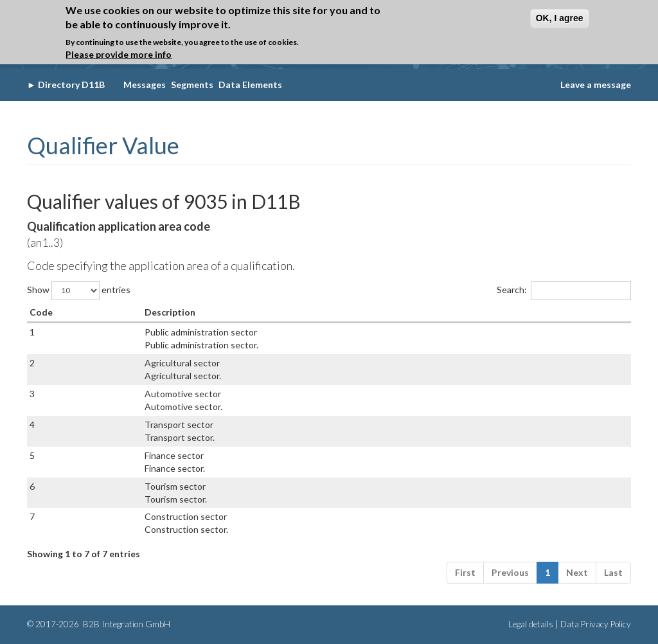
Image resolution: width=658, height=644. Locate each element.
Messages (145, 85)
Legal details (531, 624)
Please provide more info (119, 54)
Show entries (79, 291)
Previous (510, 572)
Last (613, 572)
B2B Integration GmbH (126, 624)
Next (577, 572)
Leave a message (596, 85)
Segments (192, 85)
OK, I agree (560, 18)
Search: (564, 291)
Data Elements (250, 85)
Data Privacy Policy (596, 624)
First (465, 572)
